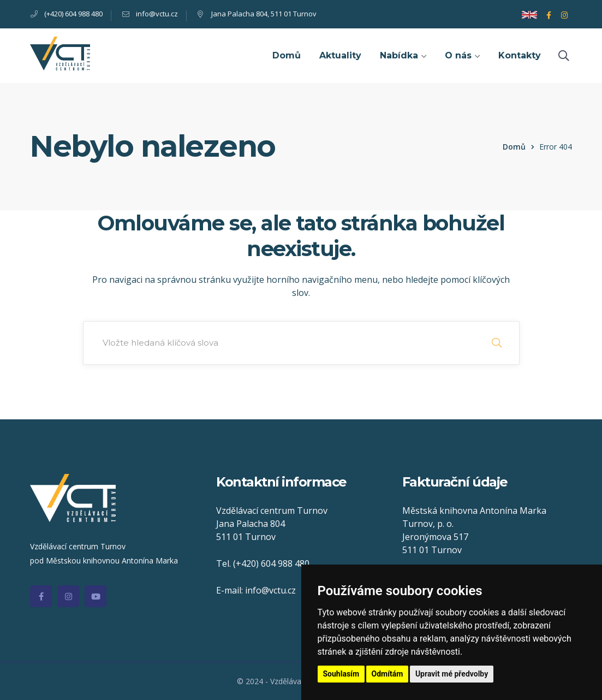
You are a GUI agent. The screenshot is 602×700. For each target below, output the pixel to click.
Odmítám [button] (388, 674)
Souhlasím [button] (341, 674)
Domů (514, 147)
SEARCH (497, 343)
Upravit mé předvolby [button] (452, 674)
